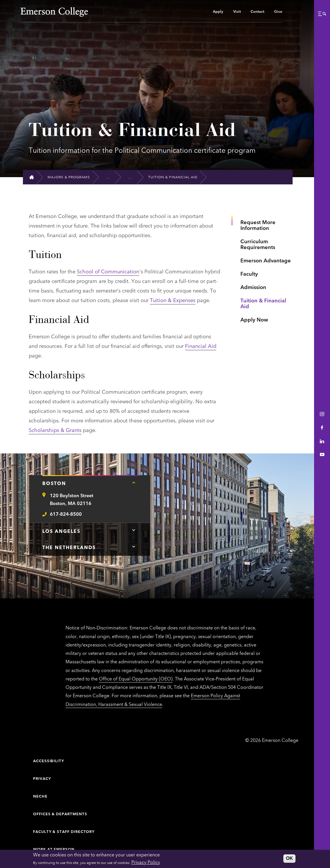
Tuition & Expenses (173, 300)
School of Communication (108, 271)
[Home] (34, 177)
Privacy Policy (146, 862)
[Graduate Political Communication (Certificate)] (133, 177)
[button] (322, 14)
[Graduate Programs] (110, 177)
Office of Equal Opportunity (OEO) (136, 678)
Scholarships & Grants (55, 430)
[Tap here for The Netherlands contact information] (134, 546)
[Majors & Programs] (71, 177)
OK (289, 858)
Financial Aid (201, 346)
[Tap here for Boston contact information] (134, 482)
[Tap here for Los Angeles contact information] (134, 530)
